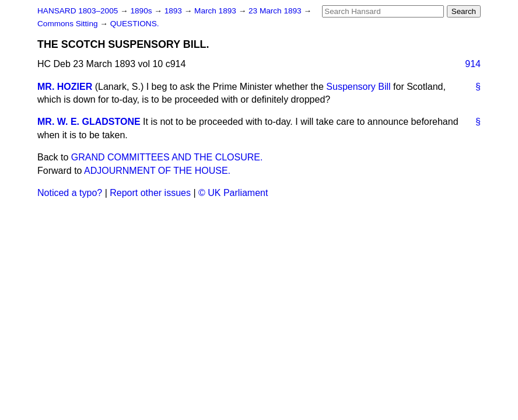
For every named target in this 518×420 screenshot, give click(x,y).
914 (473, 64)
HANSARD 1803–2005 (78, 11)
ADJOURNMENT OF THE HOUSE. (157, 171)
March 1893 (216, 11)
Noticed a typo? (70, 193)
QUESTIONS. (135, 24)
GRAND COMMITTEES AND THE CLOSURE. (167, 157)
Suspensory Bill (358, 87)
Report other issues (150, 193)
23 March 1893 (276, 11)
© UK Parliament (233, 193)
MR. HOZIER (65, 87)
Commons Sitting (69, 24)
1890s (142, 11)
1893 (174, 11)
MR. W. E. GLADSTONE (89, 122)
